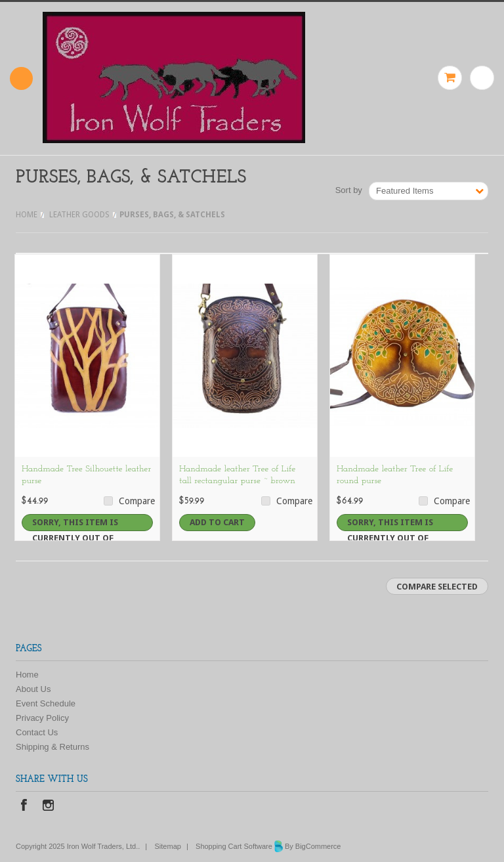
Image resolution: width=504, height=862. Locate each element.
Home (27, 215)
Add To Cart (217, 522)
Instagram (48, 807)
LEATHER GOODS (79, 215)
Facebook (24, 807)
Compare (137, 501)
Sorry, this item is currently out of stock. (75, 524)
